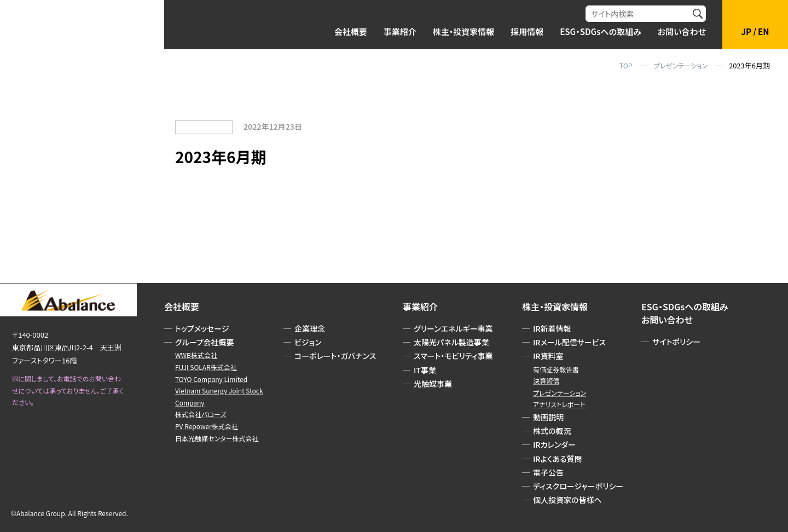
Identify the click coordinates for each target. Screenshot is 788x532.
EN (763, 31)
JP (747, 31)
